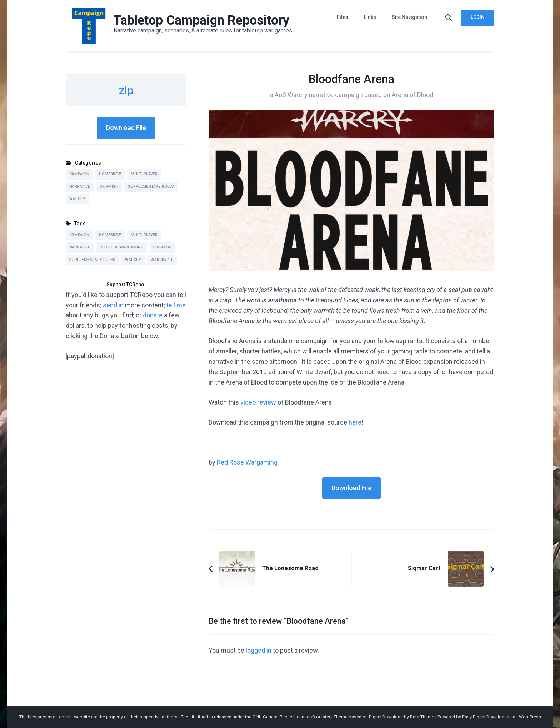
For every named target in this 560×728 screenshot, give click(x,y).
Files (342, 17)
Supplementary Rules (151, 187)
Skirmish (109, 187)
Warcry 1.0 (162, 260)
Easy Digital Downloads (486, 717)
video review (258, 402)
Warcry (77, 199)
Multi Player (144, 174)
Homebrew (110, 174)
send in (113, 305)
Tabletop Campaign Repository (201, 20)
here (355, 422)
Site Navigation (409, 17)
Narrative (80, 187)
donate (153, 315)
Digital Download (386, 717)
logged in (259, 650)
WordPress (530, 717)
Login (477, 17)
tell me (176, 305)
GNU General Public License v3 (284, 717)
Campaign (79, 174)
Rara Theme (422, 717)
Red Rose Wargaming (247, 462)
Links (370, 17)
